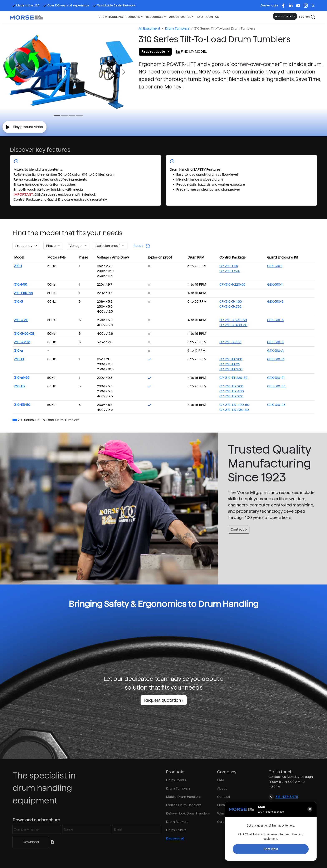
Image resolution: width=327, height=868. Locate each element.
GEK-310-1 (275, 266)
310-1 (18, 266)
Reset (142, 246)
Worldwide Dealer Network (114, 5)
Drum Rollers (176, 780)
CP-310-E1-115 (230, 364)
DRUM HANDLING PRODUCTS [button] (119, 17)
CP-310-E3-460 (232, 391)
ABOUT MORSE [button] (180, 17)
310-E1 (19, 359)
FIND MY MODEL (191, 52)
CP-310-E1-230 (231, 369)
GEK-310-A (275, 351)
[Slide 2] (72, 115)
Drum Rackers (177, 822)
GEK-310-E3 (276, 386)
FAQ (200, 17)
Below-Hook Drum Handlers (188, 813)
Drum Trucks (176, 830)
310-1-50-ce (23, 293)
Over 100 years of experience (66, 5)
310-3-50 (21, 320)
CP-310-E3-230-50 (234, 410)
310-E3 (19, 386)
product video (25, 127)
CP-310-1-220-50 (232, 284)
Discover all (175, 838)
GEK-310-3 (275, 302)
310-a (18, 351)
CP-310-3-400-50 (233, 325)
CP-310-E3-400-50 (234, 405)
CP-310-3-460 (231, 302)
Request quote (155, 52)
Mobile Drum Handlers (183, 797)
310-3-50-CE (24, 334)
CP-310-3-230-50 (233, 320)
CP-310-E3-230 (231, 396)
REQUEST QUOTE (285, 16)
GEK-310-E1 (276, 359)
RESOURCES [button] (155, 17)
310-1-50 (21, 284)
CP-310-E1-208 (231, 359)
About (222, 788)
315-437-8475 (287, 797)
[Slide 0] (57, 115)
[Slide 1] (64, 115)
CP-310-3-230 (230, 307)
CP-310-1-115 (229, 266)
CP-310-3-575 (230, 342)
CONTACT (214, 17)
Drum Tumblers (177, 28)
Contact (239, 529)
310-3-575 (22, 342)
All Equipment (149, 28)
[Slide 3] (79, 115)
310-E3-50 (22, 405)
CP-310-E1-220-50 (233, 378)
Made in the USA (26, 5)
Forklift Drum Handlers (184, 805)
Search (307, 17)
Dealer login (269, 5)
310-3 (19, 302)
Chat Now (271, 849)
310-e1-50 (22, 378)
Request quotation (164, 700)
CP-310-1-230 (230, 271)
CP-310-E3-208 (231, 386)
